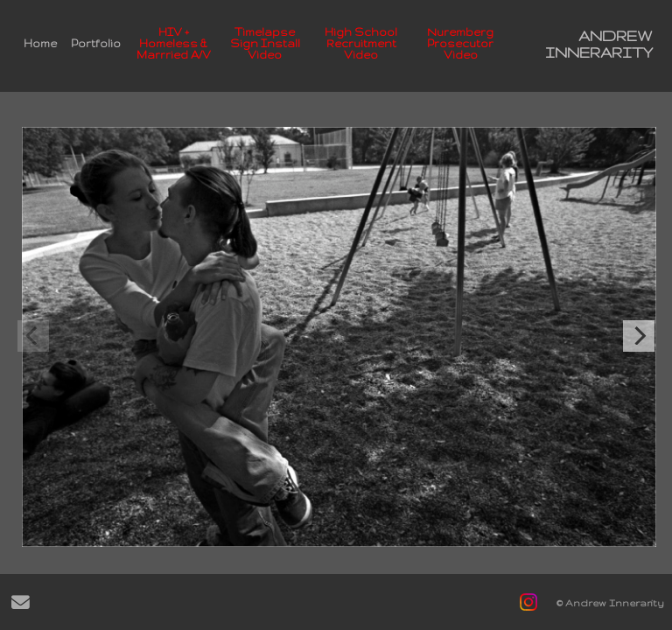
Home (40, 43)
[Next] (639, 336)
